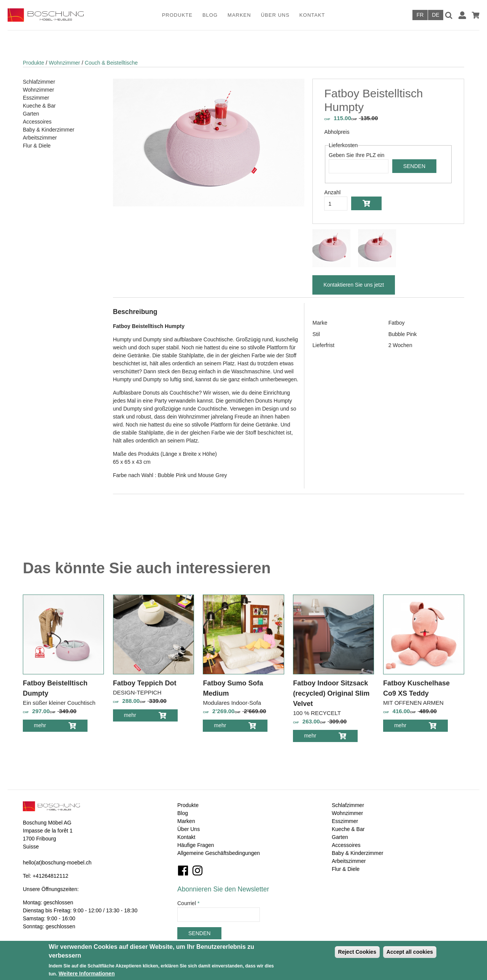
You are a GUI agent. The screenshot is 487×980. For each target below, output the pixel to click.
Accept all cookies (410, 952)
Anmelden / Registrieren (462, 15)
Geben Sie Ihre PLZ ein (356, 155)
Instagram (197, 871)
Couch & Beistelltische (111, 63)
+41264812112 (51, 876)
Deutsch (436, 15)
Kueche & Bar (39, 106)
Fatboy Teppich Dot (145, 683)
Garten (31, 114)
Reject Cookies (357, 952)
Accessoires (37, 122)
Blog (210, 15)
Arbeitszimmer (40, 138)
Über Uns (275, 15)
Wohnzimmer (64, 63)
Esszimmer (36, 98)
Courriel (188, 903)
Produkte (177, 15)
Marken (239, 15)
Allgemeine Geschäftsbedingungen (219, 853)
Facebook (183, 871)
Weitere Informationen (87, 974)
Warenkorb (476, 15)
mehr (45, 727)
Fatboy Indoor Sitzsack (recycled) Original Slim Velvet (331, 693)
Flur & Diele (37, 146)
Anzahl (332, 192)
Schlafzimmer (39, 82)
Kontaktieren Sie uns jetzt (354, 285)
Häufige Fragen (196, 845)
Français (420, 15)
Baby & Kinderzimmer (49, 130)
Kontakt (312, 15)
